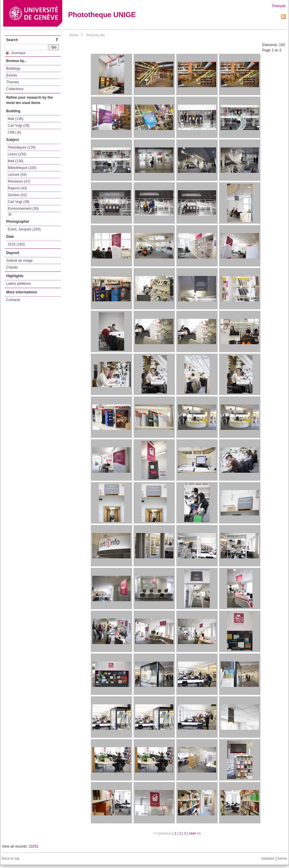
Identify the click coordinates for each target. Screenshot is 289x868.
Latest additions (19, 284)
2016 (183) (16, 244)
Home (74, 35)
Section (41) (17, 195)
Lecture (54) (17, 175)
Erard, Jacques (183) (24, 229)
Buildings (13, 69)
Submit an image (19, 261)
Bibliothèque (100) (22, 168)
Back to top (11, 859)
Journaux (16, 53)
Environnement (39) (23, 209)
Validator (267, 859)
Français (279, 6)
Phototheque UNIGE (102, 15)
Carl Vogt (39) (19, 126)
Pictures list (95, 35)
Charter (12, 267)
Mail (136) (15, 119)
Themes (13, 82)
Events (12, 75)
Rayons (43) (17, 188)
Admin (282, 859)
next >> (195, 833)
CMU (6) (14, 132)
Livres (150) (17, 154)
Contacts (13, 300)
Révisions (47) (19, 181)
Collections (15, 89)
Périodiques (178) (22, 147)
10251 (33, 846)
